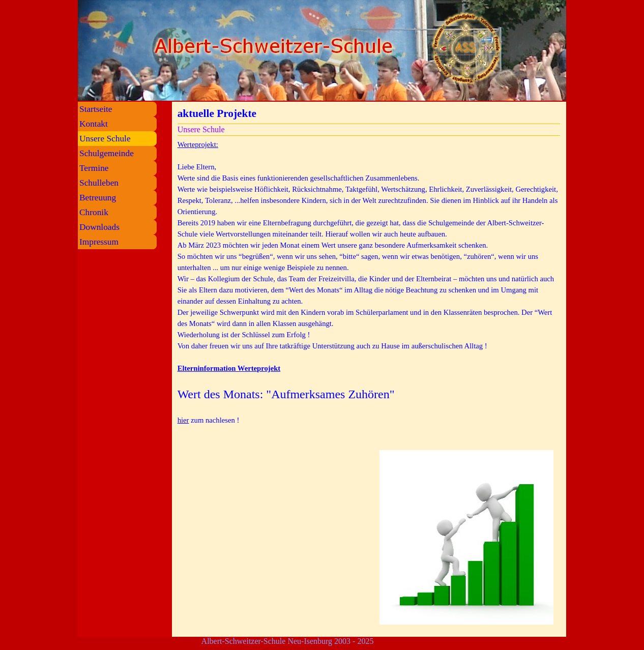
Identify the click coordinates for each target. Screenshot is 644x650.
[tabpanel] (369, 288)
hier (183, 420)
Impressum (99, 242)
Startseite (96, 109)
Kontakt (94, 124)
